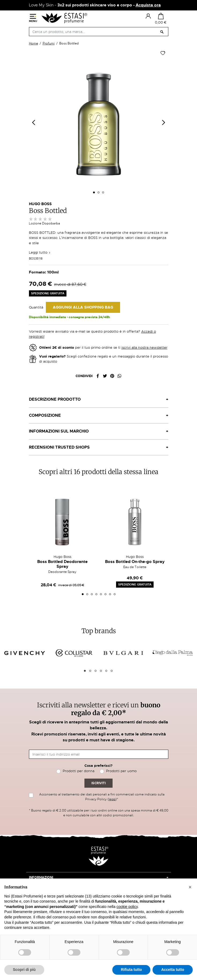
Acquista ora (148, 5)
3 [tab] (92, 594)
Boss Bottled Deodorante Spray (62, 564)
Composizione (45, 415)
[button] (190, 887)
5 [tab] (101, 594)
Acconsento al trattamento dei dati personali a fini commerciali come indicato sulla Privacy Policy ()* (102, 797)
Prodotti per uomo (121, 771)
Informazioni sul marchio (59, 431)
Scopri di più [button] (24, 970)
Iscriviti (98, 783)
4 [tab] (96, 594)
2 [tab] (87, 594)
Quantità (36, 307)
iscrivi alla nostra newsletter (144, 348)
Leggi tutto (40, 252)
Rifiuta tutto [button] (131, 970)
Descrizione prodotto (55, 399)
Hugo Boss (40, 204)
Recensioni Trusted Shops (59, 447)
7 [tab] (110, 594)
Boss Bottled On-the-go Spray (135, 562)
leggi (112, 799)
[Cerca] (99, 32)
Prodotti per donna (79, 771)
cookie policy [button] (127, 907)
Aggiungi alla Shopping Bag (83, 307)
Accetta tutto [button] (173, 970)
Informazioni (41, 877)
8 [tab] (115, 594)
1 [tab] (83, 594)
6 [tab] (105, 594)
